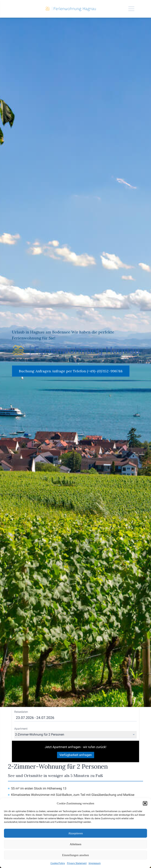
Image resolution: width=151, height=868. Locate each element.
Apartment (21, 729)
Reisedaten (21, 712)
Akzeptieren (75, 833)
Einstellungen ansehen (76, 855)
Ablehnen (75, 844)
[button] (145, 803)
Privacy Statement (77, 863)
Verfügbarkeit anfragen (76, 755)
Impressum (95, 863)
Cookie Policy (58, 863)
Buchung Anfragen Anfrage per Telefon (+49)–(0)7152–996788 (71, 371)
